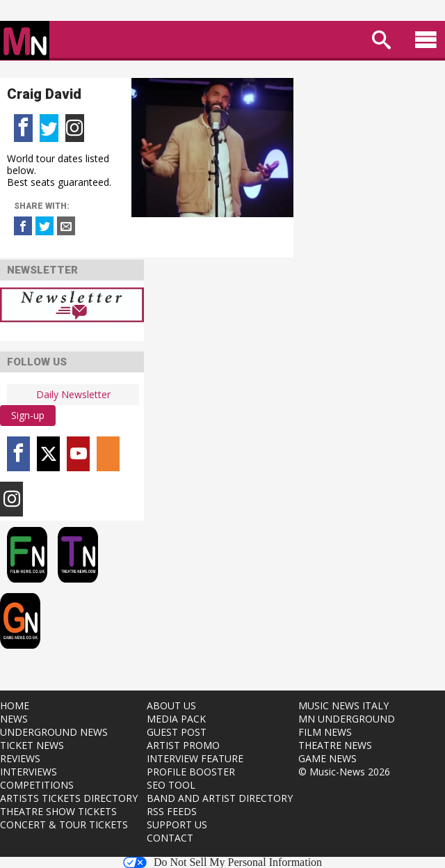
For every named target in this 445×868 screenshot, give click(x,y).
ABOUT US (171, 705)
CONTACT (170, 838)
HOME (15, 705)
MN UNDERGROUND (347, 719)
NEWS (14, 719)
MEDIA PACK (176, 719)
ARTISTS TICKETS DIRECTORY (69, 798)
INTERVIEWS (29, 772)
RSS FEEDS (172, 811)
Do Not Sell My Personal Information (222, 862)
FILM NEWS (325, 732)
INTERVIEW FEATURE (195, 758)
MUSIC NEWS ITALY (343, 705)
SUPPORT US (177, 824)
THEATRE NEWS (335, 745)
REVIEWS (20, 758)
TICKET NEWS (32, 745)
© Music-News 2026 (344, 772)
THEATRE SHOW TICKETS (58, 811)
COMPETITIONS (37, 785)
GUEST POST (177, 732)
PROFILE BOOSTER (191, 772)
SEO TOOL (171, 785)
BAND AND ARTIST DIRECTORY (220, 798)
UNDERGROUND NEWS (54, 732)
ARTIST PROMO (183, 745)
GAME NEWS (327, 758)
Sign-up (28, 415)
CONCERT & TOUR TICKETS (64, 824)
